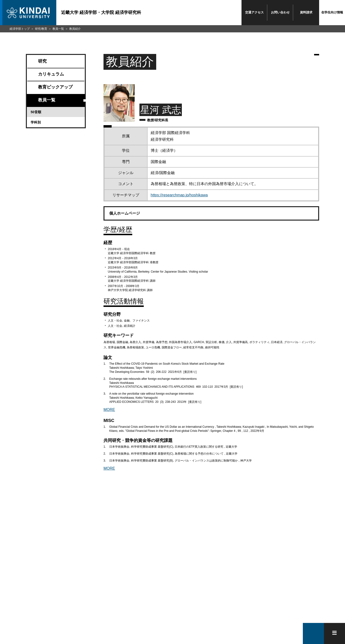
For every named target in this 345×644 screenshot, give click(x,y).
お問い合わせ (280, 12)
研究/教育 (41, 29)
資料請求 (306, 12)
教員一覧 (58, 29)
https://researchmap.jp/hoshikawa (179, 195)
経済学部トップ (20, 29)
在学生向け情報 (332, 12)
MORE (109, 410)
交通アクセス (254, 12)
